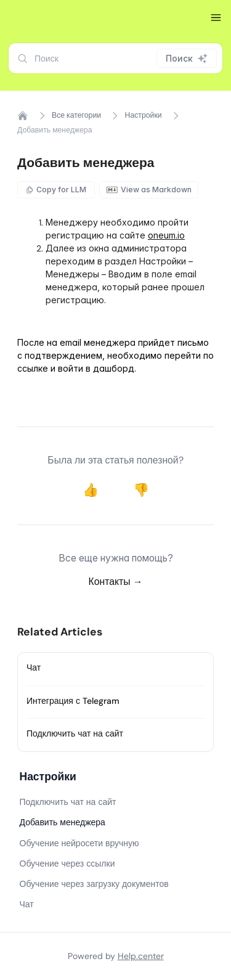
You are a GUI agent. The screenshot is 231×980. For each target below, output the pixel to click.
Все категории (76, 115)
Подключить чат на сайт (75, 733)
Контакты (116, 582)
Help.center (141, 956)
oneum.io (166, 235)
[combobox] (115, 58)
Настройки (144, 115)
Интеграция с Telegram (73, 701)
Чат (34, 668)
